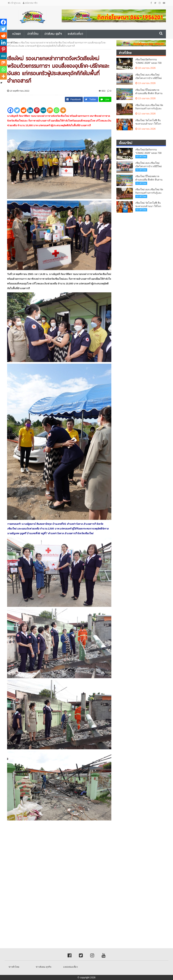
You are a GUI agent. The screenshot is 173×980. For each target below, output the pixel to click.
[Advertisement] (86, 865)
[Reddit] (24, 110)
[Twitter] (17, 110)
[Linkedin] (30, 110)
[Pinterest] (37, 110)
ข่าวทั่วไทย (12, 43)
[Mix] (50, 110)
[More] (63, 110)
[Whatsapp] (57, 110)
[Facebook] (10, 110)
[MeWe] (43, 110)
